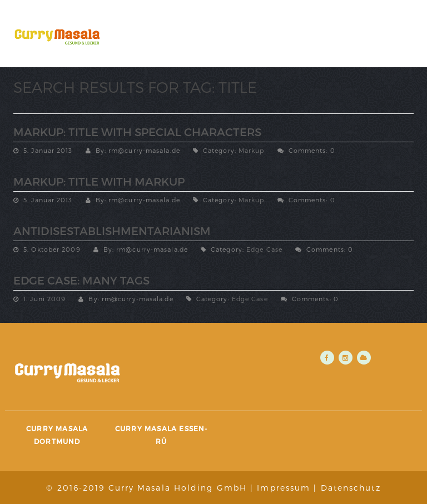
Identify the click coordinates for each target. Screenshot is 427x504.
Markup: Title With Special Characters (137, 132)
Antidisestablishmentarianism (112, 231)
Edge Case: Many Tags (81, 280)
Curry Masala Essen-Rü (162, 435)
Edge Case (264, 249)
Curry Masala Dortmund (57, 435)
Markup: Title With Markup (99, 181)
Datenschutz (351, 488)
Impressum (284, 488)
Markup (252, 150)
